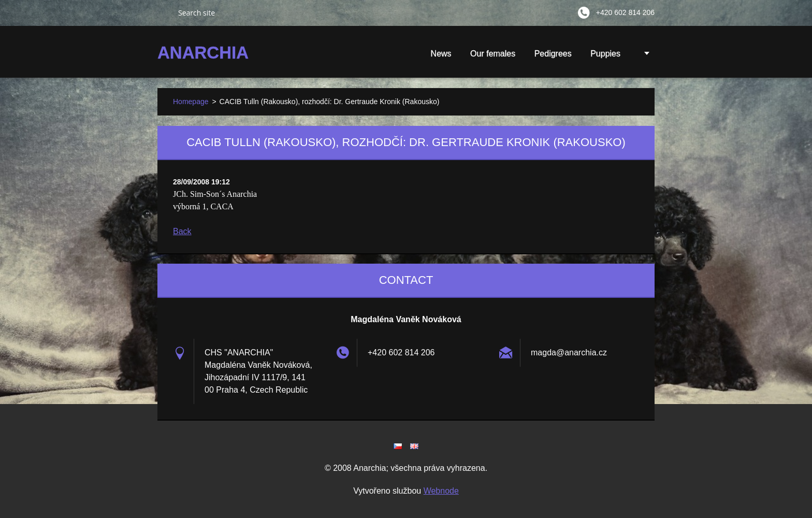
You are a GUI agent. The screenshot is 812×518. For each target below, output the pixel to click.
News (441, 54)
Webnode (441, 491)
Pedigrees (553, 54)
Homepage (191, 102)
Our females (493, 54)
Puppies (605, 57)
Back (182, 231)
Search (164, 12)
